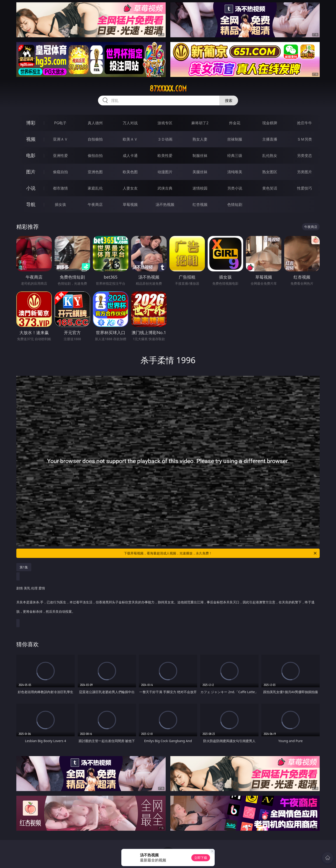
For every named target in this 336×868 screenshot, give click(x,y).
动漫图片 (165, 172)
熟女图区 (270, 172)
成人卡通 (130, 156)
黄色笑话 (270, 188)
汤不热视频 (165, 204)
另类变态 (304, 156)
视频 (31, 139)
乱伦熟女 (270, 156)
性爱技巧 (304, 188)
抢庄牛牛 (304, 123)
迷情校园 (200, 188)
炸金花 (235, 123)
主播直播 (270, 139)
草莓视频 (130, 204)
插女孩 (60, 204)
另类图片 (304, 172)
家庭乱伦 (95, 188)
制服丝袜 (200, 156)
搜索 (229, 100)
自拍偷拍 (95, 139)
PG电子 (60, 123)
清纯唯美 (235, 172)
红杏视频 (200, 204)
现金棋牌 (270, 123)
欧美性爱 (165, 156)
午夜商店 (95, 204)
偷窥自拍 (60, 172)
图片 (31, 172)
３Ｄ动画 (165, 139)
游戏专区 (165, 123)
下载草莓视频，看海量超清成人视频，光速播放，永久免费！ (221, 553)
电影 (31, 155)
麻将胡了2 (200, 123)
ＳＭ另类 (304, 139)
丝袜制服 (235, 139)
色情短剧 (235, 204)
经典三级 (235, 156)
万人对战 (130, 123)
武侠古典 (165, 188)
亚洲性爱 (60, 156)
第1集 (24, 567)
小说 (31, 188)
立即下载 (201, 858)
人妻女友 (130, 188)
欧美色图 (130, 172)
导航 (31, 204)
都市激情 (60, 188)
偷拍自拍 (95, 156)
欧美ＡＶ (130, 139)
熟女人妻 (200, 139)
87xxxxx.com (168, 89)
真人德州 (95, 123)
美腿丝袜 (200, 172)
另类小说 (235, 188)
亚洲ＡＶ (60, 139)
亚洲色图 (95, 172)
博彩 (31, 123)
